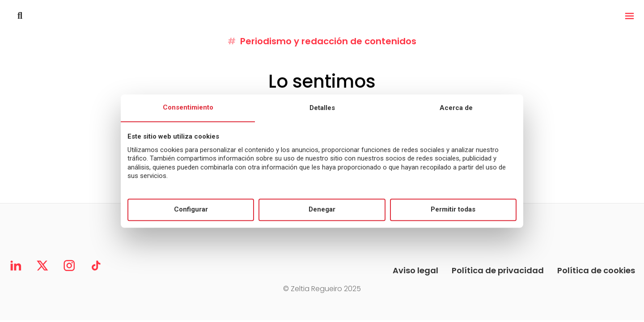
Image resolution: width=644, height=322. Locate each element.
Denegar (322, 210)
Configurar (191, 210)
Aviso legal (415, 270)
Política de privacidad (498, 270)
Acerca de (456, 108)
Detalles (322, 108)
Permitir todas (453, 210)
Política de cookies (596, 270)
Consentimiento (188, 107)
